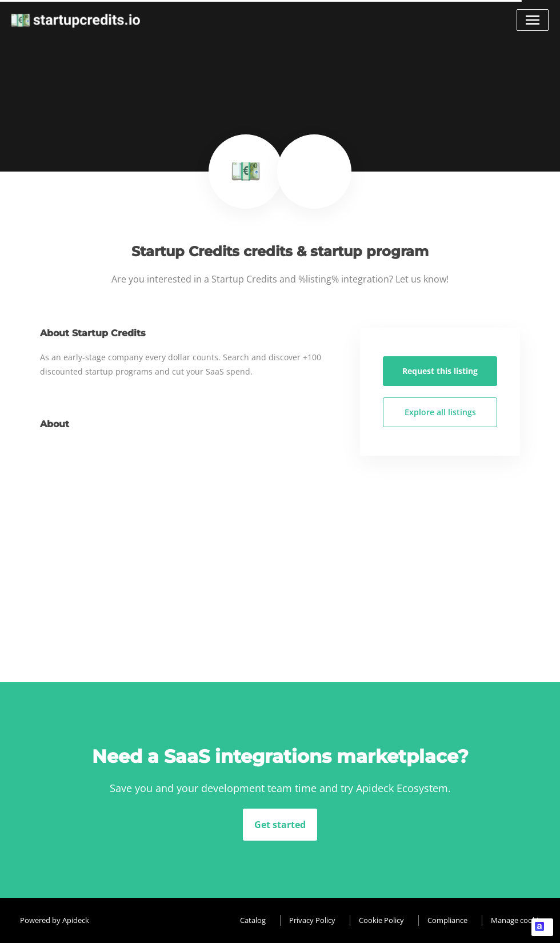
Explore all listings (440, 412)
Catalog (253, 920)
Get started (280, 825)
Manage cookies (518, 920)
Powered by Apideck (55, 920)
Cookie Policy (381, 920)
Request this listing (440, 371)
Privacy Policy (312, 920)
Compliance (447, 920)
